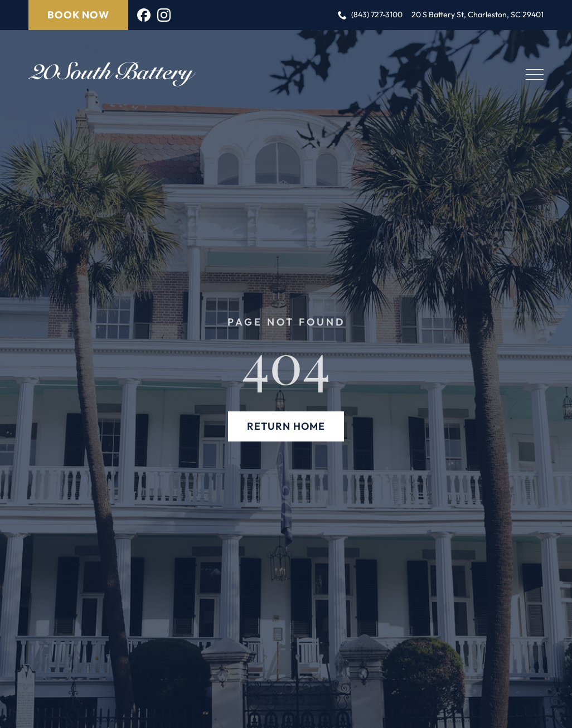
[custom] (144, 15)
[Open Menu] (535, 74)
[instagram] (164, 15)
